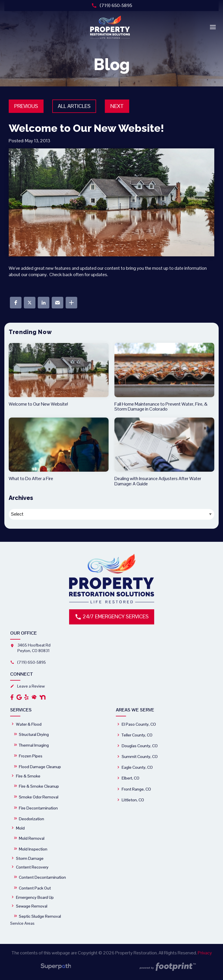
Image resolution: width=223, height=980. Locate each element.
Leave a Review (27, 686)
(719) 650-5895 (112, 5)
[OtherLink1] (34, 697)
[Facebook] (12, 697)
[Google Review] (19, 697)
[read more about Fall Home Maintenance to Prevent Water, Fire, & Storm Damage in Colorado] (164, 377)
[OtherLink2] (43, 697)
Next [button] (117, 106)
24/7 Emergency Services (112, 617)
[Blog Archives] (111, 514)
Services (21, 710)
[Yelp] (26, 697)
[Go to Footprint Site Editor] (167, 967)
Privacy (205, 953)
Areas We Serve (135, 710)
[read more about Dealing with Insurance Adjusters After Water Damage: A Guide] (164, 452)
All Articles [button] (74, 106)
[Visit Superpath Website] (56, 967)
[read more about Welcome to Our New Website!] (59, 375)
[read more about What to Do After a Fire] (59, 449)
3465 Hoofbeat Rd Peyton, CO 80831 (34, 648)
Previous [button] (26, 106)
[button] (16, 303)
